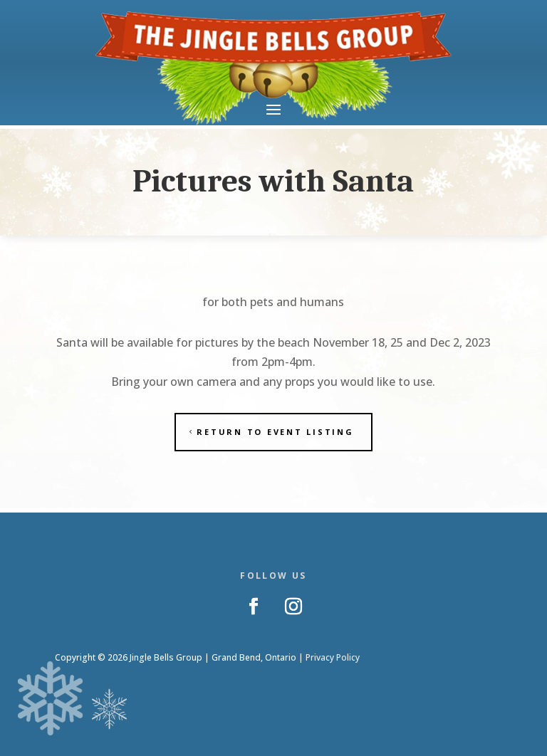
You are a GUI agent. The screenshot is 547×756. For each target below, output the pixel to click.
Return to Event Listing (275, 432)
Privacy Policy (333, 657)
